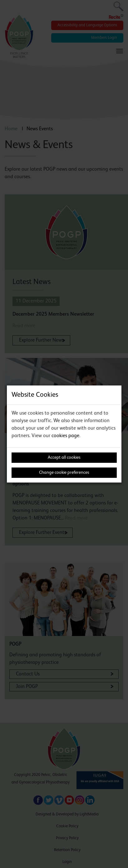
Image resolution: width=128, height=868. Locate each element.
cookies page (65, 436)
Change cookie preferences (64, 473)
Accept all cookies (64, 457)
